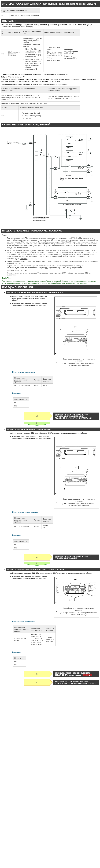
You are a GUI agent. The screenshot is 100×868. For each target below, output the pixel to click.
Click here (24, 259)
